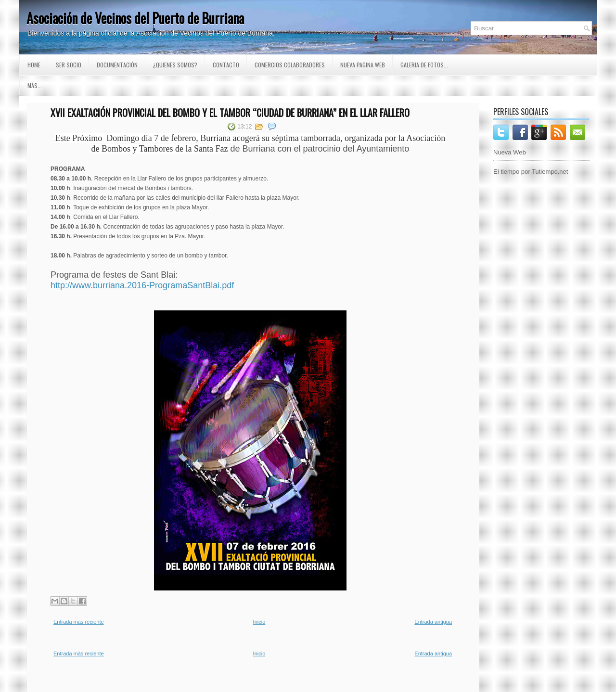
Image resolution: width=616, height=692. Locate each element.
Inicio (259, 622)
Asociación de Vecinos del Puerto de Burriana (135, 18)
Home (34, 65)
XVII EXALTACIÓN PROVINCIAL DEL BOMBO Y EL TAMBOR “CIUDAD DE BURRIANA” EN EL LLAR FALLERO (230, 113)
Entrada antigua (433, 622)
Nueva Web (510, 152)
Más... (35, 85)
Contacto (226, 65)
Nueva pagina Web (363, 65)
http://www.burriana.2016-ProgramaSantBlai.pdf (142, 285)
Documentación (117, 65)
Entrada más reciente (79, 622)
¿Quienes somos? (175, 65)
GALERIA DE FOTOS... (424, 65)
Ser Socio (69, 65)
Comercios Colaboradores (290, 65)
